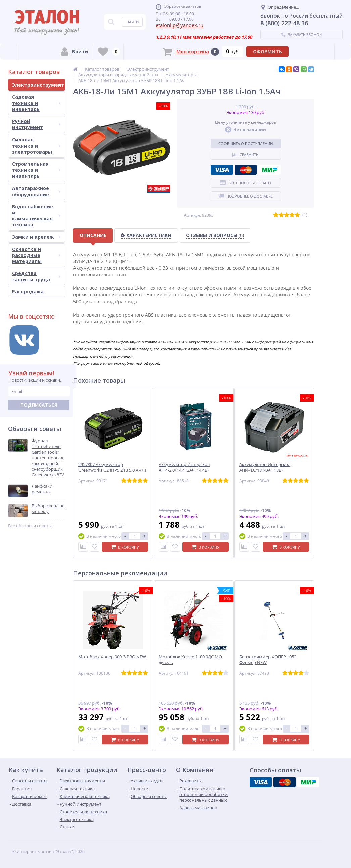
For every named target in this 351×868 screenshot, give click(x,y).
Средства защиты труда (36, 276)
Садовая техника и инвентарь (36, 103)
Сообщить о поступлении (246, 143)
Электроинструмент (38, 85)
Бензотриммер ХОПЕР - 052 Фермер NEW (268, 660)
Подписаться (39, 405)
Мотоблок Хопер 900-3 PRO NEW (112, 657)
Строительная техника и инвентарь (36, 170)
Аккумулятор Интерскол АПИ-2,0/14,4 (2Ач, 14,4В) (184, 467)
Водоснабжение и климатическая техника (36, 216)
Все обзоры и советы (30, 526)
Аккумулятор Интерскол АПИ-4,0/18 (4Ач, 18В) (265, 467)
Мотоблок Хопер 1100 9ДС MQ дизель (190, 660)
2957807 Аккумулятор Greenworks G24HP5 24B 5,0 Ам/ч (112, 467)
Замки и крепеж (36, 237)
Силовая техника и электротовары (36, 145)
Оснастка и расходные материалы (36, 255)
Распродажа (28, 292)
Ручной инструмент (36, 124)
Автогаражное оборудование (36, 191)
